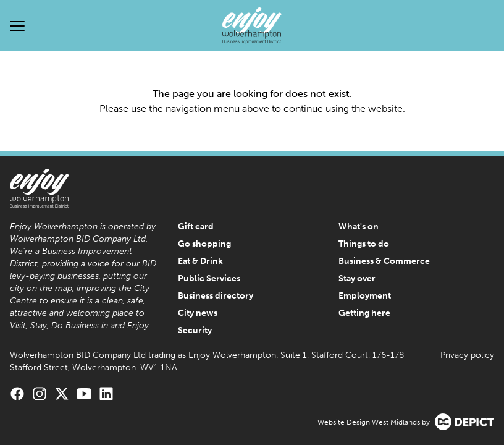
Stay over (357, 278)
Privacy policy (467, 355)
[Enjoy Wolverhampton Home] (252, 26)
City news (198, 313)
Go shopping (204, 244)
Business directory (216, 296)
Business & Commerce (384, 261)
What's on (359, 227)
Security (195, 330)
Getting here (364, 313)
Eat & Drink (200, 261)
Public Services (209, 278)
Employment (365, 296)
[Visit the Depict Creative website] (464, 422)
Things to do (364, 244)
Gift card (196, 227)
